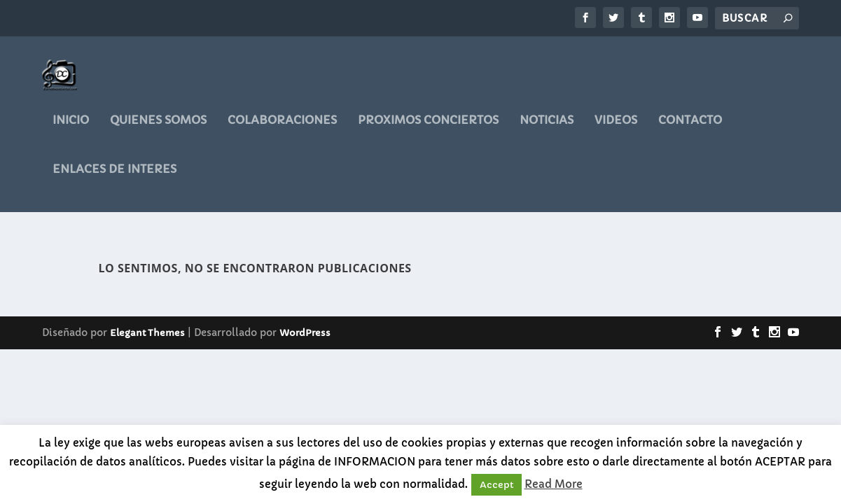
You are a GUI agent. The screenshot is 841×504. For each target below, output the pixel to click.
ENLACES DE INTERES (114, 178)
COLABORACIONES (282, 129)
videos (616, 129)
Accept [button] (496, 485)
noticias (547, 129)
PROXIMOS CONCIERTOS (428, 129)
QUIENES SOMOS (158, 129)
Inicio (71, 129)
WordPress (305, 334)
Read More (554, 484)
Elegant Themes (147, 334)
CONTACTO (690, 129)
